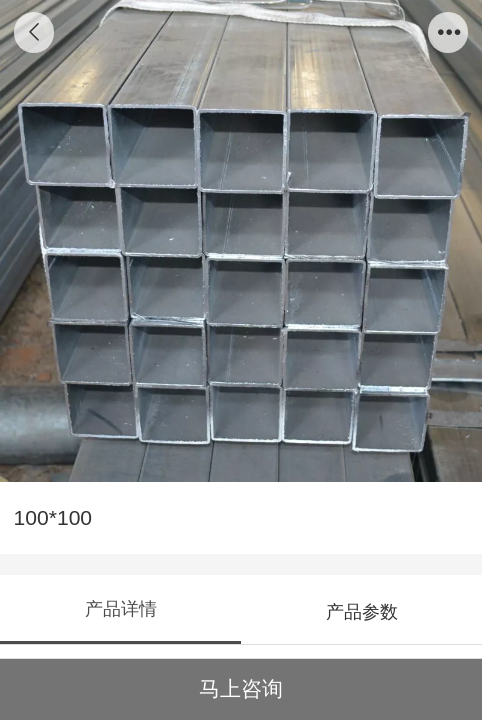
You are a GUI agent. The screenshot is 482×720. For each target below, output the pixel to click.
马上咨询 (241, 688)
